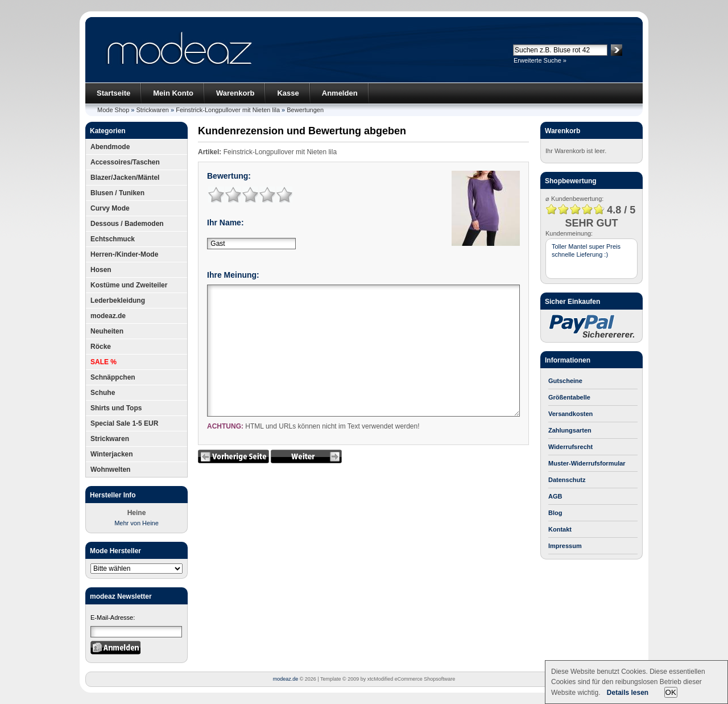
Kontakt (560, 529)
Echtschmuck (113, 239)
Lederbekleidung (118, 300)
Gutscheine (565, 381)
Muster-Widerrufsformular (587, 463)
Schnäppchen (113, 377)
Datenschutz (567, 480)
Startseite (113, 93)
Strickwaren (153, 110)
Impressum (565, 546)
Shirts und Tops (116, 408)
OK (671, 692)
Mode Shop (113, 110)
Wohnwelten (110, 470)
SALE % (104, 362)
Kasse (288, 93)
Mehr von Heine (136, 523)
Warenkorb (235, 93)
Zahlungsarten (570, 430)
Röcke (101, 347)
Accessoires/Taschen (125, 162)
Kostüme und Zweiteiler (129, 285)
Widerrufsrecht (570, 447)
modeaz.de (108, 316)
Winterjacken (112, 454)
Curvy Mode (110, 208)
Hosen (101, 270)
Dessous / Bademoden (127, 224)
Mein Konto (173, 93)
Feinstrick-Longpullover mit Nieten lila (228, 110)
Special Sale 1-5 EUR (124, 423)
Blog (555, 513)
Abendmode (110, 147)
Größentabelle (569, 397)
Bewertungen (305, 110)
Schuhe (103, 393)
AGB (555, 496)
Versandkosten (570, 414)
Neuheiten (107, 331)
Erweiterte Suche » (540, 60)
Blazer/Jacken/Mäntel (125, 178)
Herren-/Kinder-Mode (124, 254)
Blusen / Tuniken (117, 193)
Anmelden (340, 93)
